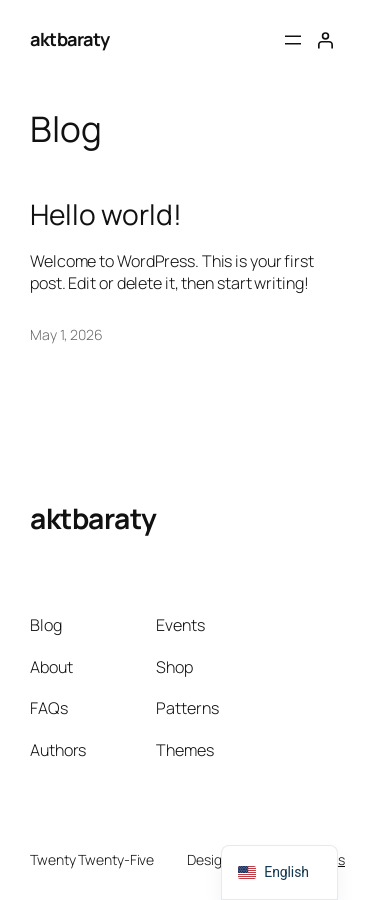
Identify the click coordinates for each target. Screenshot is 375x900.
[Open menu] (293, 40)
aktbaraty (70, 39)
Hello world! (106, 215)
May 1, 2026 (66, 334)
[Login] (325, 40)
